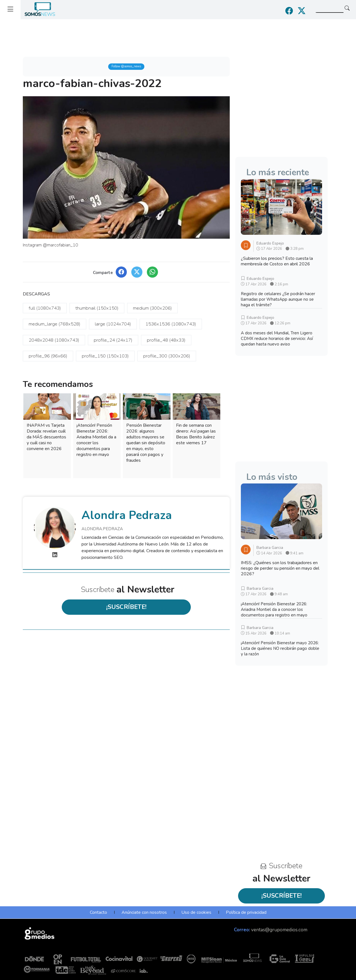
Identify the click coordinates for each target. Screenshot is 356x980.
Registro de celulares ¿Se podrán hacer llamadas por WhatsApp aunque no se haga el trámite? (278, 299)
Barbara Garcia (270, 548)
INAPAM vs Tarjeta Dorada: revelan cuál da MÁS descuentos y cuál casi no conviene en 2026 (46, 437)
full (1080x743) (45, 308)
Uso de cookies (196, 912)
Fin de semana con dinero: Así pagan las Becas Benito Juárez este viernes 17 (196, 434)
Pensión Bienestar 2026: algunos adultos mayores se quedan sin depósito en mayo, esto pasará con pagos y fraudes (146, 443)
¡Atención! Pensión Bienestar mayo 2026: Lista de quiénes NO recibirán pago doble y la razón (280, 648)
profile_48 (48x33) (166, 340)
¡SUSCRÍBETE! (126, 607)
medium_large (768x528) (55, 324)
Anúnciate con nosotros (144, 912)
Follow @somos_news (126, 66)
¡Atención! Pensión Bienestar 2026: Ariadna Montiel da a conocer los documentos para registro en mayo (96, 440)
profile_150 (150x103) (105, 356)
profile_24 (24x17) (113, 340)
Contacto (98, 912)
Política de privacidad (246, 912)
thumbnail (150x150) (97, 308)
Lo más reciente (278, 172)
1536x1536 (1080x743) (171, 324)
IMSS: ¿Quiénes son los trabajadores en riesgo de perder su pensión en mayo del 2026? (280, 568)
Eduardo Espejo (270, 243)
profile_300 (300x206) (167, 356)
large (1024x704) (113, 324)
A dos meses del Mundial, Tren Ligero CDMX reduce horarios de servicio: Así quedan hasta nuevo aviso (277, 339)
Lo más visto (272, 477)
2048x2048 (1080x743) (54, 340)
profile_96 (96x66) (48, 356)
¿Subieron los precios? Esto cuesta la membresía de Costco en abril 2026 (277, 261)
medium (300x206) (152, 308)
